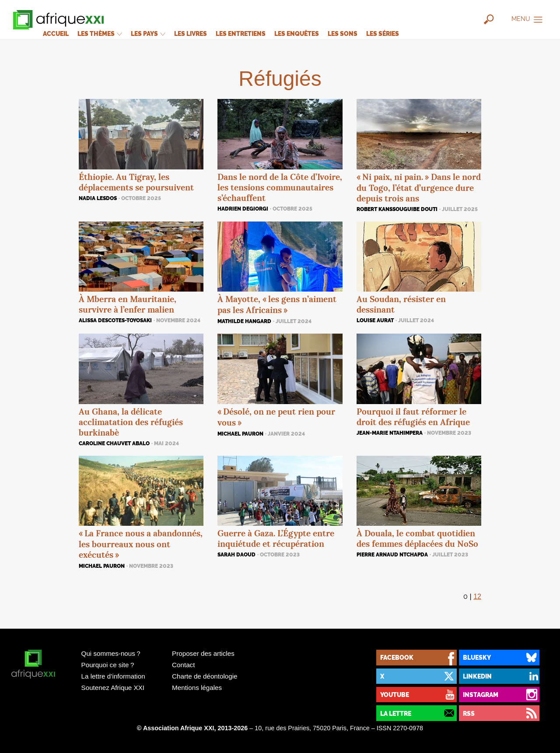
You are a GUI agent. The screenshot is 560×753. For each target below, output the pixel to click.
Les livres (191, 33)
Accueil (56, 33)
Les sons (343, 33)
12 (477, 596)
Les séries (383, 33)
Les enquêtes (297, 33)
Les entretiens (241, 33)
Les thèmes (100, 33)
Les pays (148, 33)
